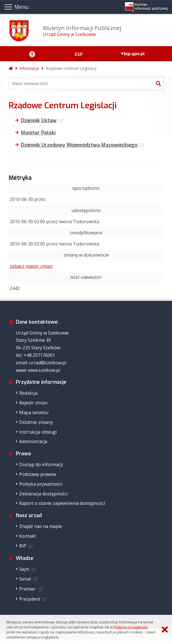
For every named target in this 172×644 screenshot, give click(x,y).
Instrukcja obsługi (38, 432)
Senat (25, 579)
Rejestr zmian (33, 403)
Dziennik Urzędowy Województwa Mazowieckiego (79, 145)
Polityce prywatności (131, 627)
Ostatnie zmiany (36, 422)
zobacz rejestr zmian (31, 266)
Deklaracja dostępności (43, 494)
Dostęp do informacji (41, 464)
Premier (28, 589)
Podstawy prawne (38, 474)
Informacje (29, 68)
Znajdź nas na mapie (41, 526)
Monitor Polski (38, 133)
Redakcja (28, 393)
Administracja (33, 441)
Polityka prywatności (41, 484)
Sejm (24, 569)
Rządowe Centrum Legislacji (71, 68)
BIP (23, 546)
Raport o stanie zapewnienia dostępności (62, 503)
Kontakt (28, 536)
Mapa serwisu (34, 412)
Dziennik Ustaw (39, 121)
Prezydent (30, 599)
